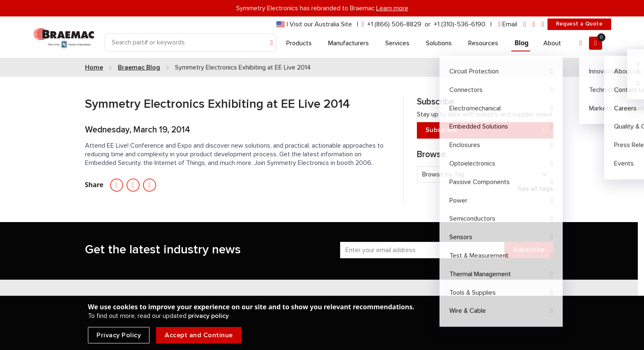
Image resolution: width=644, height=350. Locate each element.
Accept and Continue (199, 335)
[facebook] (534, 24)
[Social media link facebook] (133, 185)
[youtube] (543, 24)
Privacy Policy (119, 335)
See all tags (535, 189)
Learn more (392, 8)
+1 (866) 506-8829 (394, 24)
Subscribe (485, 130)
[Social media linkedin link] (117, 185)
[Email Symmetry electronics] (149, 185)
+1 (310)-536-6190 (460, 24)
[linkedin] (525, 24)
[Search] (191, 43)
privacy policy (208, 316)
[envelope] (508, 24)
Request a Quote (579, 24)
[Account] (581, 43)
